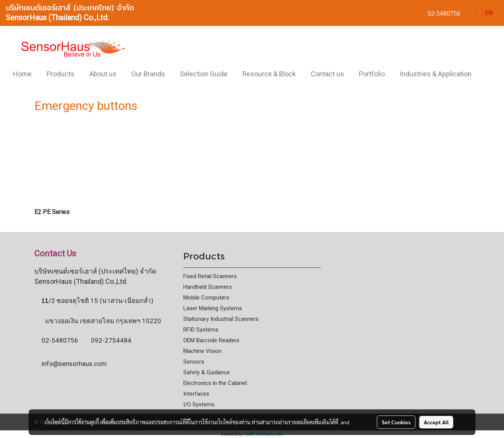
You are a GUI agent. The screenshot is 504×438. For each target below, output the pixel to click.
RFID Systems (201, 330)
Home (22, 74)
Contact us (327, 74)
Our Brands (148, 74)
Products (61, 74)
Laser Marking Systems (213, 308)
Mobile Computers (206, 298)
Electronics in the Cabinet (215, 383)
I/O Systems (199, 404)
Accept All (436, 422)
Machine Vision (202, 351)
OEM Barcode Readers (211, 340)
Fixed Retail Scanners (210, 276)
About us (103, 74)
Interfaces (196, 394)
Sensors (194, 362)
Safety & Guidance (207, 372)
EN (484, 13)
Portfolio (372, 74)
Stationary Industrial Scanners (221, 319)
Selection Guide (204, 74)
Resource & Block (269, 74)
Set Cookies (396, 422)
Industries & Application (436, 74)
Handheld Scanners (208, 287)
